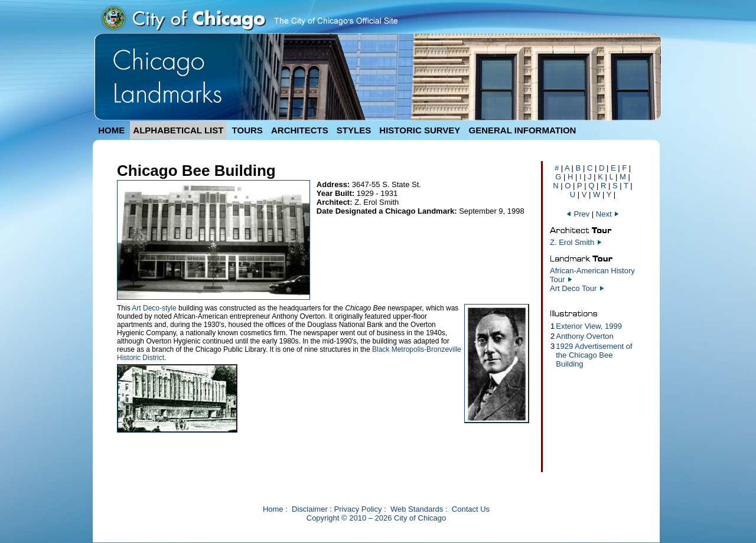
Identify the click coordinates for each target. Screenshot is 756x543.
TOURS (247, 130)
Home (273, 509)
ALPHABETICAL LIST (178, 130)
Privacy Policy (358, 509)
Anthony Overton (585, 336)
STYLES (354, 130)
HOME (111, 130)
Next (608, 214)
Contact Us (471, 509)
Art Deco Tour (573, 288)
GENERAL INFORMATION (523, 130)
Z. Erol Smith (572, 242)
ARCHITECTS (300, 130)
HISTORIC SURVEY (420, 130)
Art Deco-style (154, 308)
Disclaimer (310, 509)
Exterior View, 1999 (589, 326)
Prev (579, 214)
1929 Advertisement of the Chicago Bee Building (594, 355)
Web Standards (417, 509)
